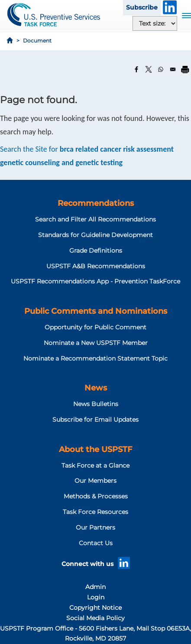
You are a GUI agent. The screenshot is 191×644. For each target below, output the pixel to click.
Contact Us (96, 543)
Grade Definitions (96, 250)
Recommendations (96, 203)
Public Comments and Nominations (96, 311)
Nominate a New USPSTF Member (96, 343)
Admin (95, 587)
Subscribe (142, 7)
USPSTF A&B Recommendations (96, 266)
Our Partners (95, 527)
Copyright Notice (95, 608)
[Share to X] (149, 69)
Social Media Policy (95, 618)
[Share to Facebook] (136, 69)
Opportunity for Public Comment (95, 327)
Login (96, 597)
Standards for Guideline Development (95, 235)
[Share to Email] (173, 69)
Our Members (95, 481)
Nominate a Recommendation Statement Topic (95, 358)
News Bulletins (96, 404)
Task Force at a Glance (95, 465)
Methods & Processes (96, 496)
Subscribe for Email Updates (95, 420)
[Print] (185, 69)
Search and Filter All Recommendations (95, 219)
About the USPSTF (95, 449)
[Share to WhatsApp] (161, 69)
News (96, 388)
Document (37, 41)
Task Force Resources (95, 512)
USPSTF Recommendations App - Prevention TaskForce (95, 281)
